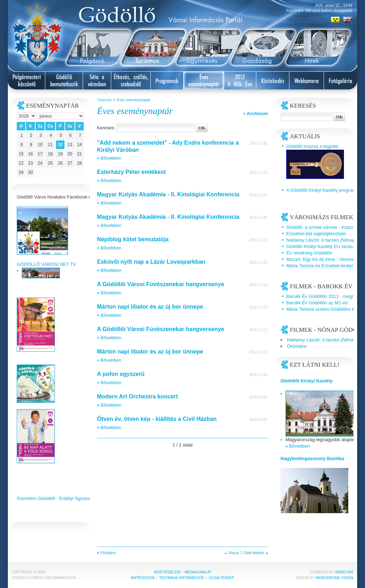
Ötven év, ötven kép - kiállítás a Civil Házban (157, 419)
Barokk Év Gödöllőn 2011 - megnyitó (324, 296)
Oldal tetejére (254, 553)
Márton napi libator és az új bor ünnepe (150, 307)
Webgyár (344, 572)
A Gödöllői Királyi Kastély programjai (324, 190)
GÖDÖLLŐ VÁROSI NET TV (46, 264)
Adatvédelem (167, 572)
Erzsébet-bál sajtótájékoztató (316, 234)
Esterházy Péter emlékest (131, 172)
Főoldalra (108, 553)
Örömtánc (297, 346)
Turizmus (104, 100)
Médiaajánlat (198, 572)
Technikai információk (182, 578)
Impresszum (143, 578)
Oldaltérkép (222, 578)
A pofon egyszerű (121, 374)
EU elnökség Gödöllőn (309, 253)
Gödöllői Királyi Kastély (307, 381)
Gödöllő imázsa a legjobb (312, 146)
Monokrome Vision (335, 578)
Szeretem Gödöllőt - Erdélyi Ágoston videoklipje (66, 498)
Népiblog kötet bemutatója (133, 239)
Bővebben (111, 158)
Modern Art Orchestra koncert (137, 396)
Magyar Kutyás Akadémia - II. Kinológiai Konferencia (168, 194)
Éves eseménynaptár (134, 100)
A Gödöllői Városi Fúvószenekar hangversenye (161, 284)
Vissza (234, 553)
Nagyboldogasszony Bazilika (312, 458)
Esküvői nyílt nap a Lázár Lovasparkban (151, 262)
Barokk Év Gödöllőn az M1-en (317, 303)
